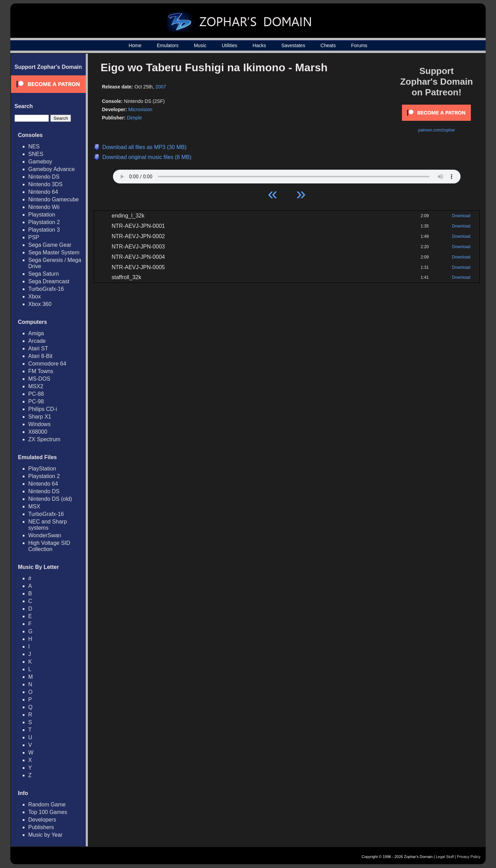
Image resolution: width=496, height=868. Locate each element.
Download (461, 216)
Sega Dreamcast (49, 281)
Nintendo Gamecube (54, 199)
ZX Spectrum (44, 439)
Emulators (168, 45)
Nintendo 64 (43, 192)
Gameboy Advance (51, 169)
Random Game (47, 805)
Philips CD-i (43, 409)
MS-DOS (39, 379)
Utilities (230, 45)
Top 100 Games (48, 812)
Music (200, 45)
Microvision (140, 109)
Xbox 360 (40, 304)
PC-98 (36, 401)
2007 (161, 87)
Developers (42, 820)
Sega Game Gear (50, 245)
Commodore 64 (47, 364)
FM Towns (41, 371)
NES (34, 146)
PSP (34, 237)
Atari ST (38, 348)
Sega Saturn (44, 274)
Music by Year (45, 835)
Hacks (259, 45)
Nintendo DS (44, 177)
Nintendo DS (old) (50, 499)
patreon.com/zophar (437, 130)
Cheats (328, 45)
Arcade (37, 341)
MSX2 (36, 386)
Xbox (34, 297)
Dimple (134, 118)
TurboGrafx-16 (46, 289)
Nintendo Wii (44, 207)
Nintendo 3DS (45, 184)
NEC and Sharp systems (48, 525)
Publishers (41, 827)
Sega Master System (54, 252)
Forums (359, 45)
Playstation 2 (44, 222)
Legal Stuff (445, 857)
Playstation (42, 215)
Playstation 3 (44, 230)
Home (135, 45)
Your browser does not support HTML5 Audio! (287, 175)
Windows (39, 424)
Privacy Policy (469, 857)
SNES (36, 154)
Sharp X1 (40, 417)
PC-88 (36, 394)
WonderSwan (45, 535)
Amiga (36, 333)
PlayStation (42, 469)
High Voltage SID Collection (49, 546)
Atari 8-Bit (40, 356)
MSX (34, 506)
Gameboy (40, 162)
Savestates (293, 45)
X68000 (38, 432)
